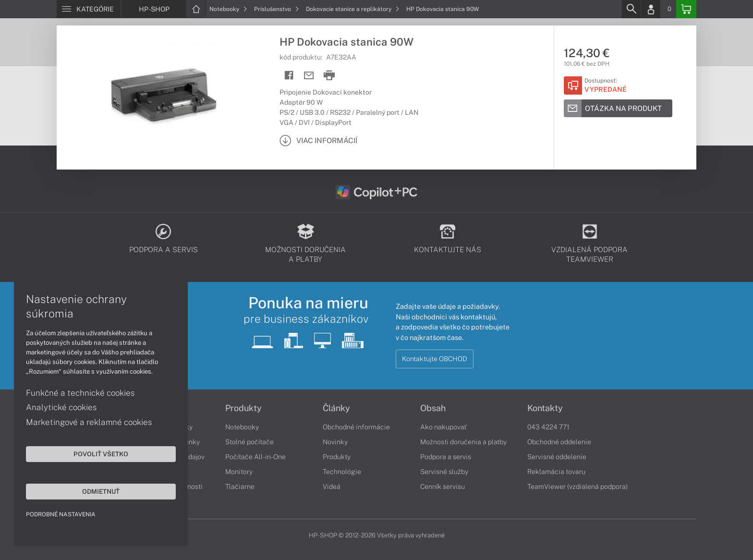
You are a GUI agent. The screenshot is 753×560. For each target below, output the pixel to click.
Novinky (335, 442)
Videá (332, 487)
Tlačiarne (240, 487)
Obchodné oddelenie (559, 442)
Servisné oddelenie (557, 457)
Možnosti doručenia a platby (463, 442)
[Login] (651, 9)
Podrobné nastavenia (61, 514)
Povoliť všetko (91, 453)
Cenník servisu (443, 487)
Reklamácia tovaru (556, 472)
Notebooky (228, 9)
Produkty (243, 408)
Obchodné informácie (356, 427)
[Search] (631, 9)
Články (336, 408)
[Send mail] (309, 76)
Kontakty (545, 408)
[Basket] (686, 9)
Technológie (342, 472)
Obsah (433, 408)
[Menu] (89, 9)
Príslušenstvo (277, 9)
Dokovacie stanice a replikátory (353, 9)
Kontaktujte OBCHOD (435, 359)
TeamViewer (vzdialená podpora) (577, 487)
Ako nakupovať (443, 427)
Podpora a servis (446, 457)
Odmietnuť (91, 491)
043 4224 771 (548, 427)
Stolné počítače (249, 442)
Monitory (239, 472)
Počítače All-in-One (255, 457)
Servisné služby (444, 472)
